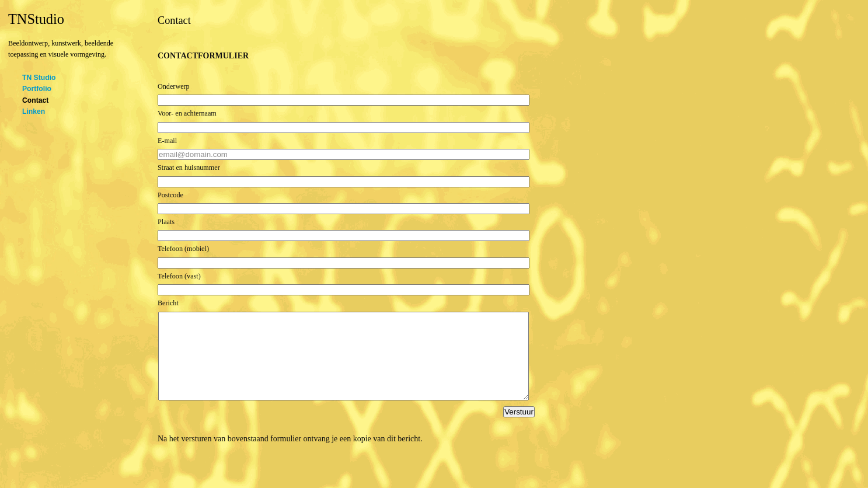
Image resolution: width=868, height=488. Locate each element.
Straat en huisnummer (189, 168)
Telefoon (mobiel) (183, 249)
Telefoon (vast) (179, 276)
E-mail (167, 141)
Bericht (168, 303)
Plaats (166, 222)
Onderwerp (174, 86)
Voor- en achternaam (187, 113)
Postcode (170, 195)
